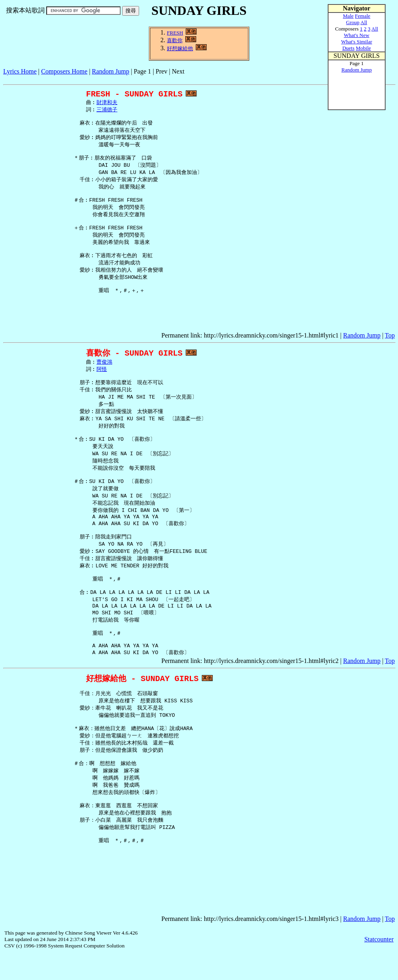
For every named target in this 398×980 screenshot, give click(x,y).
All (364, 22)
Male (348, 16)
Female (363, 16)
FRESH (175, 33)
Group (353, 22)
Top (390, 335)
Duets (348, 48)
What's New (356, 35)
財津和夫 (107, 104)
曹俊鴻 (104, 362)
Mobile (363, 48)
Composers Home (64, 71)
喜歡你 (175, 40)
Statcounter (379, 966)
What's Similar (356, 42)
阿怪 (102, 370)
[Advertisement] (150, 78)
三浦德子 (107, 112)
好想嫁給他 (180, 48)
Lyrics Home (20, 71)
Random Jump (111, 71)
